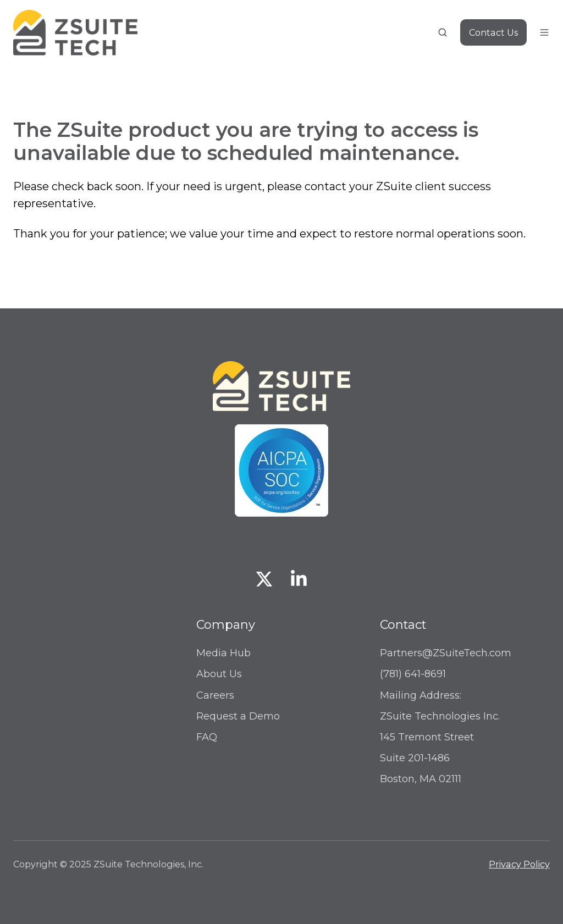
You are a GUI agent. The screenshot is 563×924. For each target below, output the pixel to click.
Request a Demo (238, 716)
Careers (215, 695)
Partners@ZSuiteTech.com (446, 653)
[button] (443, 32)
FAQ (207, 737)
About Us (219, 674)
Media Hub (223, 653)
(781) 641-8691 (413, 674)
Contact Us (493, 32)
